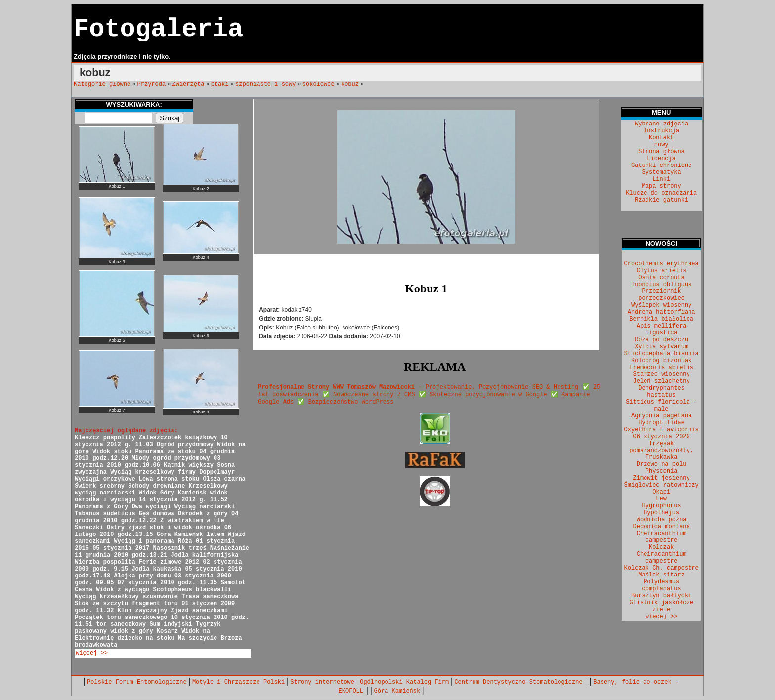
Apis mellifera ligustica (662, 329)
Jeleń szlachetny (662, 381)
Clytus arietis (662, 271)
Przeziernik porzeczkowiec (661, 295)
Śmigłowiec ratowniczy (662, 485)
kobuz (350, 84)
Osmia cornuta (661, 278)
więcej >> (92, 653)
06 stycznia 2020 (662, 437)
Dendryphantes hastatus (661, 392)
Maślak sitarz (661, 575)
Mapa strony (662, 186)
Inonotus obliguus (661, 285)
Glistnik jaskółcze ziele (661, 606)
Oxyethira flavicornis (662, 430)
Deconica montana (662, 527)
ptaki (220, 84)
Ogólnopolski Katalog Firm (404, 682)
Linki (661, 179)
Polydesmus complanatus (662, 585)
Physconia (662, 471)
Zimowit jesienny (662, 478)
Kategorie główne (102, 84)
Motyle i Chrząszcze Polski (238, 682)
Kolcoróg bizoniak (661, 361)
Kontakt (661, 138)
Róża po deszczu (661, 340)
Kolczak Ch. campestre (662, 568)
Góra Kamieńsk (397, 691)
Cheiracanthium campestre (662, 537)
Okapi (661, 492)
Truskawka (662, 457)
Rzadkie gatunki (661, 200)
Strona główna (661, 152)
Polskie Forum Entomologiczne (137, 682)
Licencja (661, 159)
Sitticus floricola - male (661, 406)
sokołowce (319, 84)
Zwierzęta (189, 84)
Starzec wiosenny (662, 374)
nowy (662, 145)
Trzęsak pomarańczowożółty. (661, 447)
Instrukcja (661, 131)
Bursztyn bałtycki (661, 596)
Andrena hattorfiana (662, 312)
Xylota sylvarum (661, 347)
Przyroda (152, 84)
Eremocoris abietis (661, 368)
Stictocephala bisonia (662, 354)
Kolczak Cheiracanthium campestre (662, 554)
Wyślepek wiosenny (661, 305)
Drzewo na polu (662, 464)
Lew (661, 499)
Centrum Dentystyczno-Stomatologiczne (520, 682)
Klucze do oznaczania (661, 193)
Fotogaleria (158, 29)
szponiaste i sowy (265, 84)
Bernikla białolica (661, 319)
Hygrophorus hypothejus (662, 509)
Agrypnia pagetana (661, 416)
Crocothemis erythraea (662, 264)
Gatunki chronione (661, 165)
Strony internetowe (322, 682)
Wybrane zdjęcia (661, 124)
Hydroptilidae (661, 423)
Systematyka (662, 172)
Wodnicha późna (662, 520)
